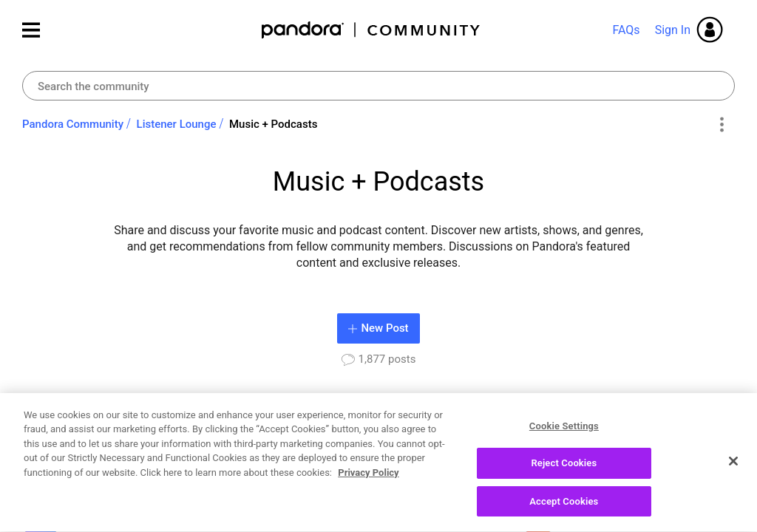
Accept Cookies (564, 508)
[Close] (733, 467)
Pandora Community (371, 30)
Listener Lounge (177, 124)
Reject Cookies (564, 470)
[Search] (378, 86)
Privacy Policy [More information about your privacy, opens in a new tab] (368, 478)
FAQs (626, 30)
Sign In (673, 30)
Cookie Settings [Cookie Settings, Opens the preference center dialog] (564, 432)
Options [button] (721, 125)
